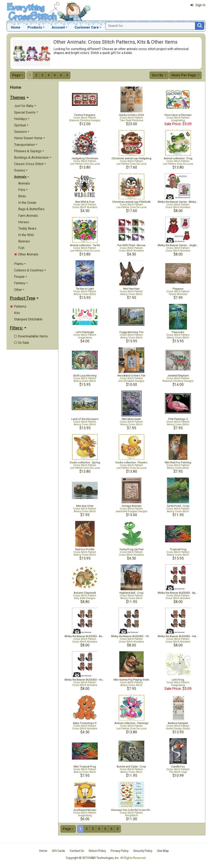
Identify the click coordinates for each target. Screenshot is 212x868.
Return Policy (97, 851)
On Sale (22, 343)
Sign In (198, 5)
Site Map (163, 851)
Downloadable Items (31, 336)
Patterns (18, 306)
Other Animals (26, 254)
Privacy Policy (120, 851)
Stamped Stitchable (28, 319)
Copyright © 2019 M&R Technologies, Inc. (93, 858)
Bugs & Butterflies (31, 209)
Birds (22, 196)
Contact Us (77, 851)
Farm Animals (28, 216)
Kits (17, 313)
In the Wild (26, 235)
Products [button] (35, 27)
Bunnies (24, 241)
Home (16, 27)
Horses (24, 222)
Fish (21, 248)
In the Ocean (27, 203)
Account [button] (58, 27)
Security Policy (143, 851)
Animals (24, 183)
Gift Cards (58, 851)
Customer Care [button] (87, 27)
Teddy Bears (27, 228)
